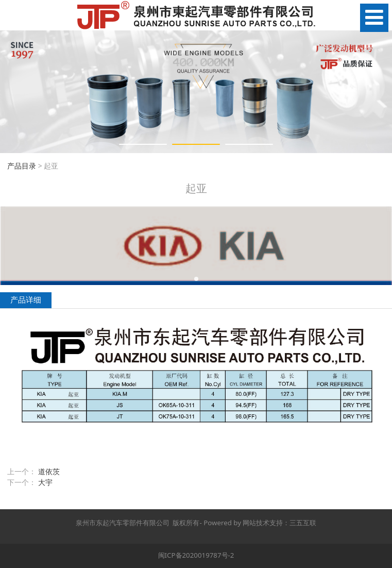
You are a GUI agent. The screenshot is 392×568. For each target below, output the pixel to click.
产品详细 (26, 300)
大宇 (45, 482)
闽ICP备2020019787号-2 (196, 555)
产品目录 (22, 166)
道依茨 (49, 471)
